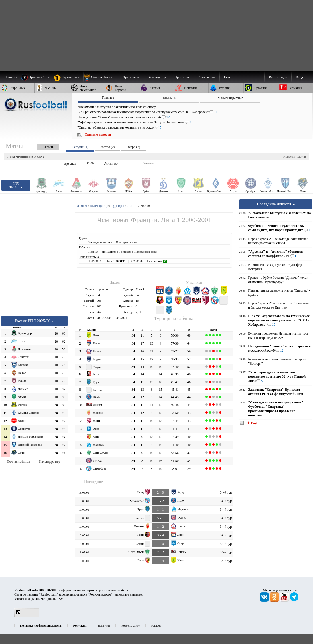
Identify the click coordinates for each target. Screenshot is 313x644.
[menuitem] (101, 77)
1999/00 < (95, 261)
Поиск (228, 77)
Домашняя (109, 252)
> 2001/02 (137, 261)
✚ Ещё (252, 423)
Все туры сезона (126, 242)
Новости (289, 156)
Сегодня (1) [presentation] (80, 147)
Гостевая (125, 252)
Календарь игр (50, 462)
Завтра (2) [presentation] (108, 147)
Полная (93, 252)
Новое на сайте (130, 626)
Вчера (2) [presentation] (133, 147)
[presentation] (42, 146)
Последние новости (276, 204)
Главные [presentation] (108, 97)
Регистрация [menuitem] (278, 77)
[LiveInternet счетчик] (27, 616)
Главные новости (98, 134)
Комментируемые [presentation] (230, 98)
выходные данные (128, 594)
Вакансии (104, 626)
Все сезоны (157, 261)
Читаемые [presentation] (169, 98)
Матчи (302, 156)
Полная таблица (18, 462)
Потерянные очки (146, 252)
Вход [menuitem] (299, 77)
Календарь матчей (100, 242)
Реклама (156, 626)
